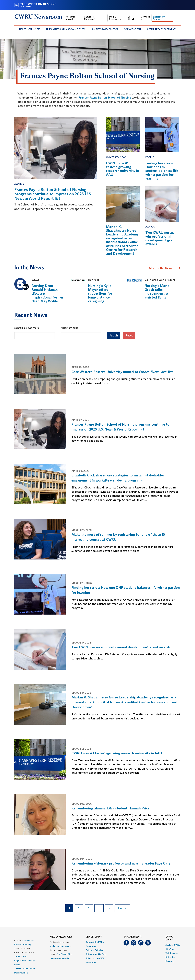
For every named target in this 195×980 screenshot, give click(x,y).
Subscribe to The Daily (96, 954)
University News (116, 157)
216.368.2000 (21, 957)
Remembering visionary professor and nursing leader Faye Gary (121, 863)
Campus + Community (91, 18)
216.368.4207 (64, 954)
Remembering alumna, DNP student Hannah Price (110, 808)
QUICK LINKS (94, 937)
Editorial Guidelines (95, 950)
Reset (129, 335)
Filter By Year (69, 328)
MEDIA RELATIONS (61, 937)
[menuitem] (30, 29)
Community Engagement (161, 29)
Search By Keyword (27, 328)
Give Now (170, 949)
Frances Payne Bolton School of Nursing (105, 98)
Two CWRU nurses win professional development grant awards (121, 647)
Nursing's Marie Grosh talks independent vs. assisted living (157, 291)
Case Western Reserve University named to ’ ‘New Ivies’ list (122, 372)
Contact (145, 17)
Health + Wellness (30, 29)
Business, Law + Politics (105, 29)
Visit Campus (171, 953)
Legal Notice (20, 961)
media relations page (60, 946)
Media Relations (115, 18)
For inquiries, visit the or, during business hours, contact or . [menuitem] (61, 950)
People (150, 157)
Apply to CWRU (173, 945)
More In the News (160, 268)
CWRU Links (169, 938)
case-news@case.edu (59, 958)
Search (114, 335)
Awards (19, 184)
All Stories (132, 18)
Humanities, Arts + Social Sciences (66, 29)
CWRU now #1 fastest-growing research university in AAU (117, 753)
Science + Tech (132, 29)
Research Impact (71, 18)
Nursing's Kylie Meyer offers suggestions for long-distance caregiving (100, 293)
